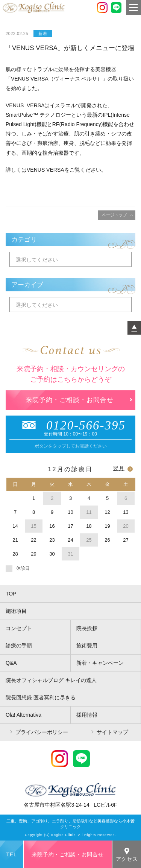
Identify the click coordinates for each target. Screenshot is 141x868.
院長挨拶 (87, 628)
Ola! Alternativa (23, 715)
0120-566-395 (70, 425)
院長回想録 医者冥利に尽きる (41, 697)
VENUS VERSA (45, 170)
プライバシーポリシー (42, 732)
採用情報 (87, 715)
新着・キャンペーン (100, 663)
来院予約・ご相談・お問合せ (70, 400)
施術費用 (87, 646)
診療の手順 (19, 646)
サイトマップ (112, 732)
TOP (11, 594)
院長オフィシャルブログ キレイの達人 (51, 680)
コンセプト (19, 628)
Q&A (11, 663)
